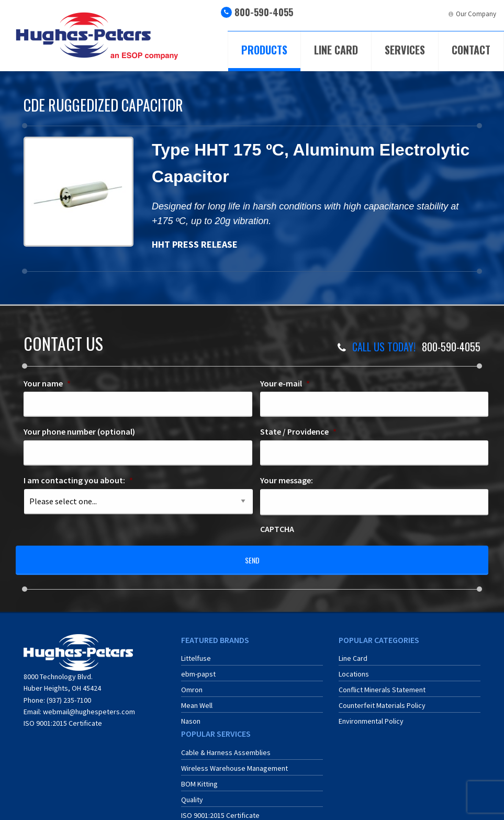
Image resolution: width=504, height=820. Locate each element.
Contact (471, 50)
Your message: (287, 480)
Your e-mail (285, 383)
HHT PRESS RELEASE (196, 244)
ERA (399, 14)
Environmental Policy (371, 714)
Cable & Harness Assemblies (226, 745)
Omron (192, 683)
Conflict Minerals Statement (382, 683)
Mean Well (197, 699)
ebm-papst (198, 667)
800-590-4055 (264, 12)
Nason (191, 714)
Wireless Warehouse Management (234, 761)
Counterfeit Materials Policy (382, 699)
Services (405, 50)
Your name (47, 383)
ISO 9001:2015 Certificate (63, 716)
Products (264, 50)
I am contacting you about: (78, 480)
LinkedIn (433, 14)
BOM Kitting (199, 777)
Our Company (476, 14)
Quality (192, 792)
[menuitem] (359, 18)
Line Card (336, 50)
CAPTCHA (277, 529)
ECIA (368, 14)
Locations (354, 667)
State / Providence (298, 431)
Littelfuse (196, 651)
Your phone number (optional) (79, 431)
